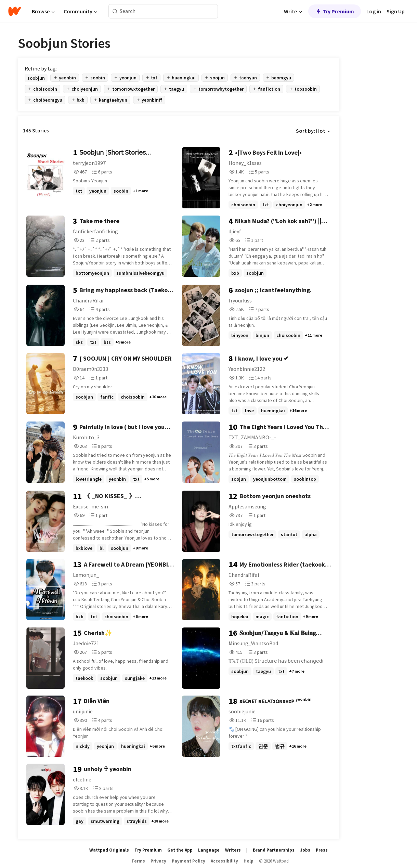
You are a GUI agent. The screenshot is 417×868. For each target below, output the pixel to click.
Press (322, 850)
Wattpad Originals (109, 850)
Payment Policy (188, 861)
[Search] (115, 11)
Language (209, 850)
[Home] (15, 11)
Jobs (305, 850)
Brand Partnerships (274, 850)
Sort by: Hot (313, 131)
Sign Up (396, 11)
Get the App (180, 850)
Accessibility (224, 861)
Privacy (158, 861)
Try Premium (335, 11)
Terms (138, 861)
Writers (233, 850)
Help (249, 861)
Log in (374, 11)
